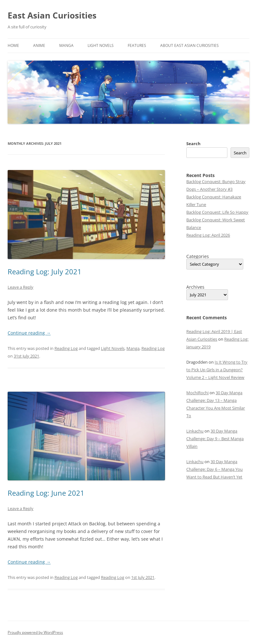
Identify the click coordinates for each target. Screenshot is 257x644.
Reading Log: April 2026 (208, 235)
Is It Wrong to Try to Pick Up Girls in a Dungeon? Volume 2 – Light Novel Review (217, 370)
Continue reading (29, 333)
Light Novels (101, 45)
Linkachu (195, 431)
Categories (198, 256)
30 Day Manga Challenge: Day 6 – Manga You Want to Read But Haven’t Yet (214, 469)
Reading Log (66, 348)
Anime (39, 45)
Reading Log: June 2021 (46, 493)
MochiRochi (197, 393)
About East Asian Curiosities (189, 45)
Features (137, 45)
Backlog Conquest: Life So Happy (217, 212)
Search (193, 144)
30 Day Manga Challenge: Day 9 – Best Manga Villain (215, 439)
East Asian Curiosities (52, 15)
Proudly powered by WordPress (35, 632)
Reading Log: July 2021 (45, 271)
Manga (66, 45)
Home (13, 45)
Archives (195, 287)
